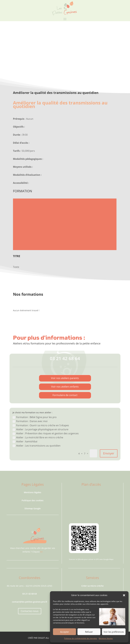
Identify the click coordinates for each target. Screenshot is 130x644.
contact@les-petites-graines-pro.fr (30, 602)
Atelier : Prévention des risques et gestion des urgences (46, 433)
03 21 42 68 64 (65, 358)
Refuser (89, 632)
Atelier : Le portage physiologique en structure (40, 429)
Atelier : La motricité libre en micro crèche (38, 437)
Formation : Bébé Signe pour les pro (35, 417)
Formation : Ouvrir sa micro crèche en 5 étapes (41, 425)
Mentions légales (106, 638)
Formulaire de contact (65, 395)
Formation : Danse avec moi (30, 421)
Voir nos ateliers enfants (65, 387)
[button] (124, 595)
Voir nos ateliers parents (65, 378)
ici (41, 552)
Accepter (65, 632)
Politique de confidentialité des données (81, 638)
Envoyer (109, 453)
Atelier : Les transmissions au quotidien (36, 446)
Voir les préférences (114, 632)
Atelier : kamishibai (25, 441)
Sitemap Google (33, 508)
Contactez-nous (30, 611)
